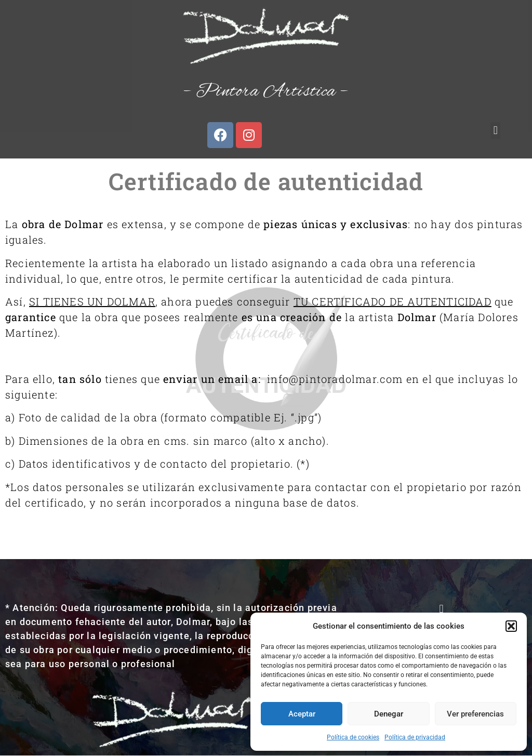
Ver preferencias (475, 714)
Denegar (389, 714)
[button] (511, 626)
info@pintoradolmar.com (335, 379)
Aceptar (302, 714)
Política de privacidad (415, 737)
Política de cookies (353, 737)
